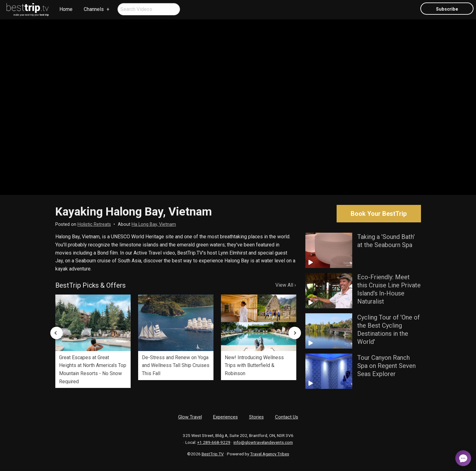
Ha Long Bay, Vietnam (154, 224)
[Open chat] (463, 458)
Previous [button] (57, 333)
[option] (93, 341)
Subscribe (447, 9)
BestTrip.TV (213, 454)
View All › (286, 285)
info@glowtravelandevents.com (263, 442)
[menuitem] (28, 10)
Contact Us (287, 417)
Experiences (225, 417)
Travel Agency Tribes (270, 454)
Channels (94, 9)
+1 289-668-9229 (214, 442)
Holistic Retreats (94, 224)
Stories (256, 417)
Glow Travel (190, 417)
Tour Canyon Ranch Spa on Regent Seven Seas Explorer (386, 366)
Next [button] (295, 333)
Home (66, 9)
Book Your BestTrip (379, 214)
